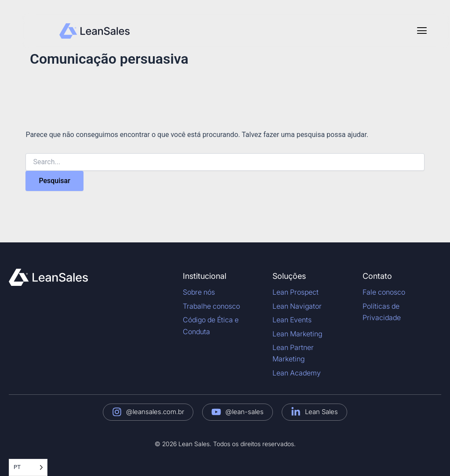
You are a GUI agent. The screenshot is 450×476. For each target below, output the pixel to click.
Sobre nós (199, 292)
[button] (422, 31)
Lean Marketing (297, 334)
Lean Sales (321, 412)
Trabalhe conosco (211, 306)
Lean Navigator (297, 306)
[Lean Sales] (296, 412)
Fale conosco (384, 292)
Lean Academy (297, 373)
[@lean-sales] (216, 412)
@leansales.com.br (155, 412)
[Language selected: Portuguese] (28, 467)
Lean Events (292, 320)
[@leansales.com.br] (117, 412)
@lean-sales (245, 412)
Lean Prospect (296, 292)
